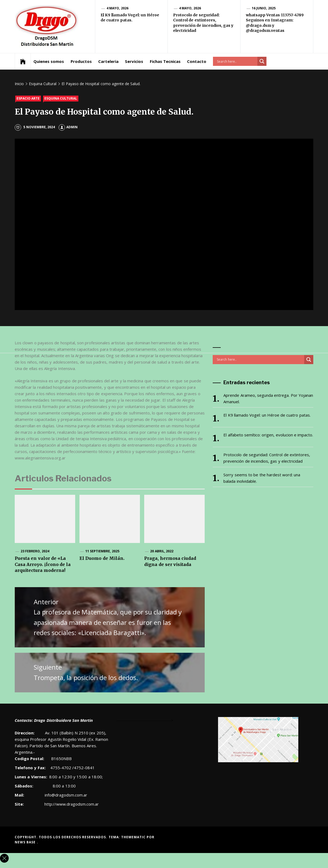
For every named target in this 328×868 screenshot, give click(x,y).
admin (68, 127)
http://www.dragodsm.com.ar (72, 804)
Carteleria (108, 61)
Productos (81, 61)
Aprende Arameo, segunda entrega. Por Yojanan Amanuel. (268, 398)
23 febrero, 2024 (35, 551)
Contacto (197, 61)
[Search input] (237, 61)
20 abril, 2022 (162, 551)
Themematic (134, 837)
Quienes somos (49, 61)
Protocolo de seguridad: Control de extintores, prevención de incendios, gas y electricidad (203, 23)
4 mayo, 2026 (117, 8)
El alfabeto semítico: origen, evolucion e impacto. (268, 435)
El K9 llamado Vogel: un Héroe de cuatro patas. (130, 18)
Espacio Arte (28, 98)
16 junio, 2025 (264, 8)
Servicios (134, 61)
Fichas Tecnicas (165, 61)
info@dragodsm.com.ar (65, 795)
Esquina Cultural (61, 98)
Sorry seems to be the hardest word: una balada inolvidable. (262, 478)
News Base (26, 842)
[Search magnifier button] (262, 61)
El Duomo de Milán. (102, 558)
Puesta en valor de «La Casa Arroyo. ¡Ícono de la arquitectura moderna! (43, 564)
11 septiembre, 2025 (102, 551)
